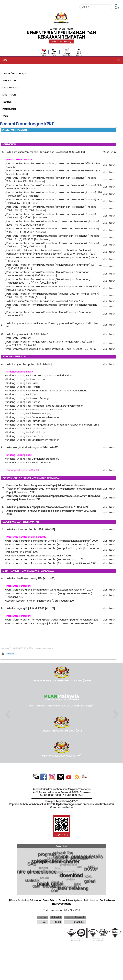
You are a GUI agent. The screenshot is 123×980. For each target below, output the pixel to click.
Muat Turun (9, 95)
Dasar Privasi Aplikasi (71, 900)
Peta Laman (79, 54)
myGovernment (61, 904)
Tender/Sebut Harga (14, 73)
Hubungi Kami (54, 54)
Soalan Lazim (44, 54)
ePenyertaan (10, 81)
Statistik (7, 102)
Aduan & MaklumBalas (67, 54)
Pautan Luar (9, 109)
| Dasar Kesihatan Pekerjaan (25, 900)
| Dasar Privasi (49, 900)
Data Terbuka (10, 88)
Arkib (5, 116)
